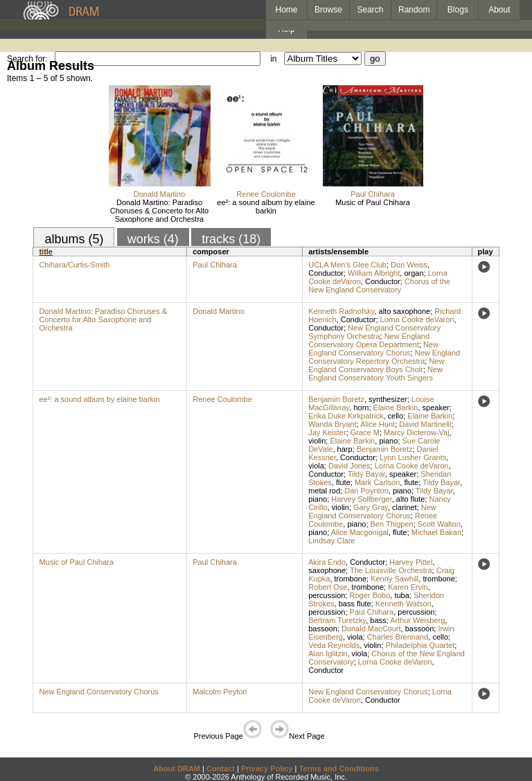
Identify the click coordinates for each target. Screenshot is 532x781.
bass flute (355, 604)
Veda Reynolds (334, 645)
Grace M (365, 432)
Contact (221, 769)
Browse (328, 10)
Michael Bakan (436, 532)
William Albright (374, 273)
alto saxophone (405, 311)
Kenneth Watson (404, 604)
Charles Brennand (398, 637)
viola (316, 466)
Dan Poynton (366, 491)
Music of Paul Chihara (373, 202)
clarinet (404, 507)
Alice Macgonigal (360, 532)
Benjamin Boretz (336, 399)
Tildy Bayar (366, 474)
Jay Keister (327, 432)
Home (286, 10)
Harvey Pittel (411, 562)
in (273, 59)
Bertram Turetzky (337, 620)
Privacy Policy (267, 769)
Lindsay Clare (331, 541)
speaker (436, 407)
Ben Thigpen (392, 524)
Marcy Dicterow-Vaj (417, 432)
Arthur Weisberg (417, 620)
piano (388, 441)
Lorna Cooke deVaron (417, 319)
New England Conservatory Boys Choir (376, 365)
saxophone (327, 570)
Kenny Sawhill (394, 579)
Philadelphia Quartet (420, 645)
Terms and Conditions (339, 769)
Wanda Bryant (332, 424)
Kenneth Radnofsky (341, 311)
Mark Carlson (377, 482)
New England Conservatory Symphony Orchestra (374, 332)
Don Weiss (409, 265)
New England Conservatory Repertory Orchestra (384, 357)
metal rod (324, 491)
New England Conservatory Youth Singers (375, 374)
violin (317, 441)
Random (414, 10)
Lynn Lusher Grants (413, 457)
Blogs (458, 10)
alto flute (411, 499)
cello (396, 416)
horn (361, 407)
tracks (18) (231, 239)
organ (414, 273)
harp (345, 449)
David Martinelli (425, 424)
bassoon (323, 629)
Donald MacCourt (371, 629)
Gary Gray (371, 507)
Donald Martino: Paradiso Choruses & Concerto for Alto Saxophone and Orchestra (159, 211)
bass (378, 620)
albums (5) (74, 239)
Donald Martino (160, 194)
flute (343, 482)
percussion (327, 595)
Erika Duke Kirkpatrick (346, 416)
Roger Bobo (370, 595)
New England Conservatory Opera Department (369, 340)
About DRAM (177, 769)
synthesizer (388, 399)
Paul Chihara (373, 194)
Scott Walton (439, 524)
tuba (401, 595)
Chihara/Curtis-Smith (74, 265)
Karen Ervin (408, 587)
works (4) (153, 239)
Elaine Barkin (396, 407)
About (499, 10)
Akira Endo (327, 562)
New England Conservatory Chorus (373, 349)
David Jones (349, 466)
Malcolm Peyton (220, 692)
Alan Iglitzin (328, 653)
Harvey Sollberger (361, 499)
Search (371, 10)
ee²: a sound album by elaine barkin (266, 207)
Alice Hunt (378, 424)
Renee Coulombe (266, 194)
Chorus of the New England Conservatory (379, 286)
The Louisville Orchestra (391, 570)
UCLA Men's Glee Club (347, 265)
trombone (351, 579)
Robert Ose (328, 587)
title (46, 252)
